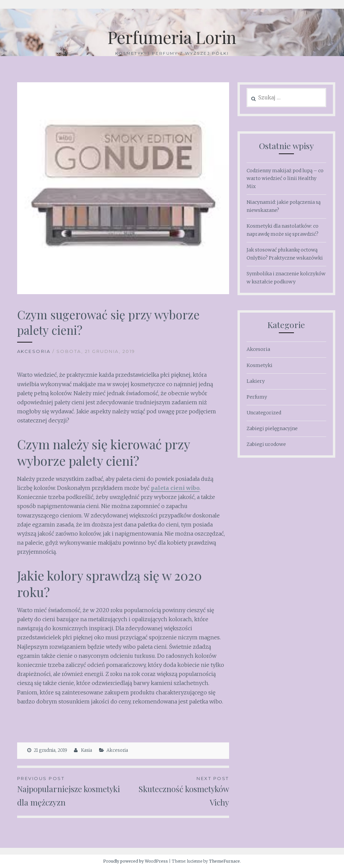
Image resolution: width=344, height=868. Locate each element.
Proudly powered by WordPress (136, 861)
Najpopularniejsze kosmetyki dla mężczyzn (70, 791)
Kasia (87, 750)
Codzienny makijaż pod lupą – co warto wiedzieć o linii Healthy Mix (285, 179)
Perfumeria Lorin (172, 37)
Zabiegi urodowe (266, 444)
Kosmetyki (260, 365)
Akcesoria (34, 351)
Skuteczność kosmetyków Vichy (176, 791)
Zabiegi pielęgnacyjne (272, 428)
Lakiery (256, 381)
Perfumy (257, 397)
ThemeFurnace (224, 861)
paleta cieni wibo (175, 488)
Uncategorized (264, 413)
